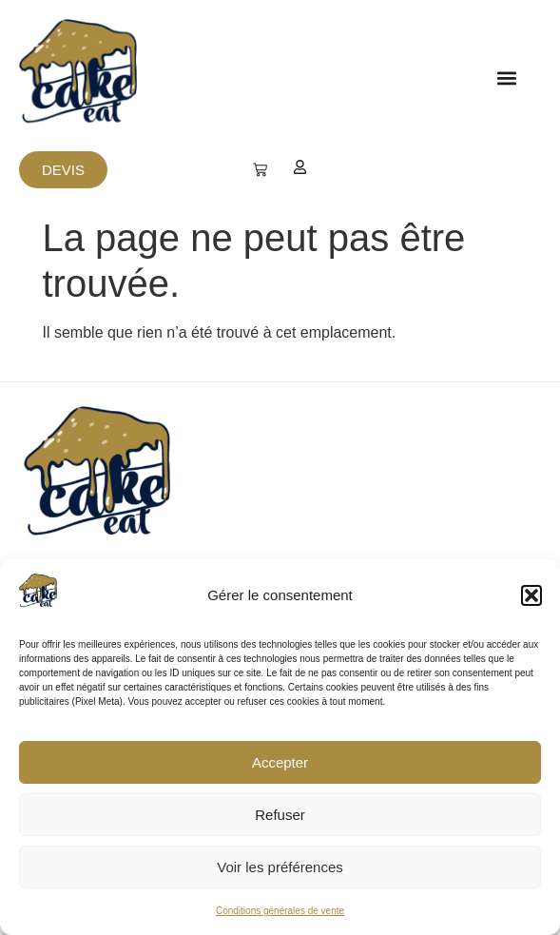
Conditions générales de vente (280, 911)
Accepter (280, 762)
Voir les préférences (280, 867)
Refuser (280, 815)
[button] (531, 595)
